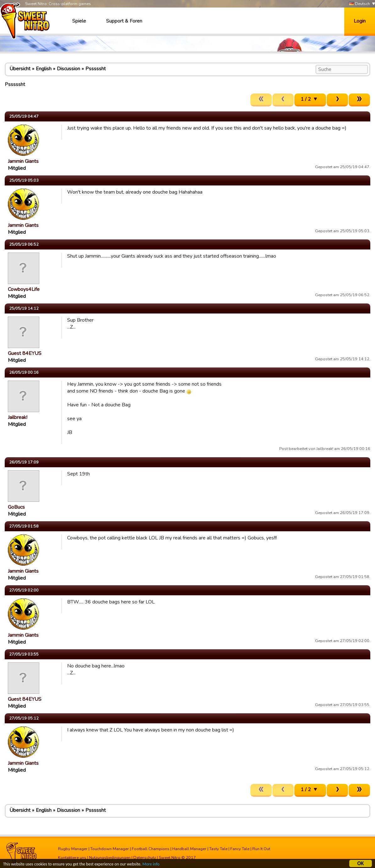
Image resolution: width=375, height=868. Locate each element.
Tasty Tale (218, 849)
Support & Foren (124, 21)
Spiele (79, 21)
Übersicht (20, 69)
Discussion (68, 69)
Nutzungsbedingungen (110, 858)
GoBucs (16, 507)
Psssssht (96, 69)
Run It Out (261, 849)
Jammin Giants (23, 161)
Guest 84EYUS (25, 353)
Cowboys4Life (24, 289)
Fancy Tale (240, 849)
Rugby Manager (73, 849)
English (44, 69)
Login (360, 21)
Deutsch (359, 4)
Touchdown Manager (110, 849)
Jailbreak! (18, 417)
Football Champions (151, 849)
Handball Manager (189, 849)
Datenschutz (145, 858)
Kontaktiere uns (72, 858)
